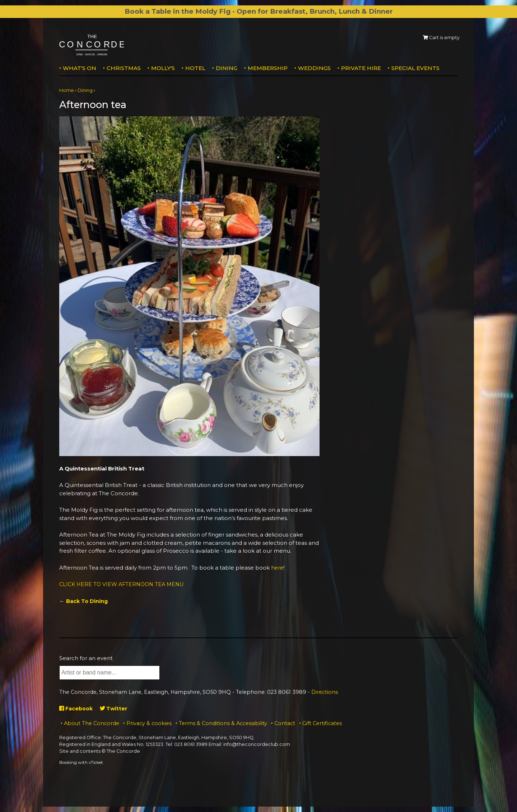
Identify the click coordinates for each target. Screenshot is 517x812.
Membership (268, 68)
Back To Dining (88, 601)
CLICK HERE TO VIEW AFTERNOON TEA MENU (124, 584)
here (278, 568)
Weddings (314, 68)
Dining (227, 68)
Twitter (116, 708)
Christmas (124, 68)
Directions (325, 692)
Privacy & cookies (149, 723)
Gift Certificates (322, 723)
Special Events (415, 68)
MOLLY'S (163, 68)
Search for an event (86, 658)
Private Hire (361, 68)
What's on (80, 68)
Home (67, 90)
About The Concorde (92, 723)
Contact (285, 723)
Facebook (77, 708)
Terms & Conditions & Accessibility (223, 723)
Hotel (195, 68)
